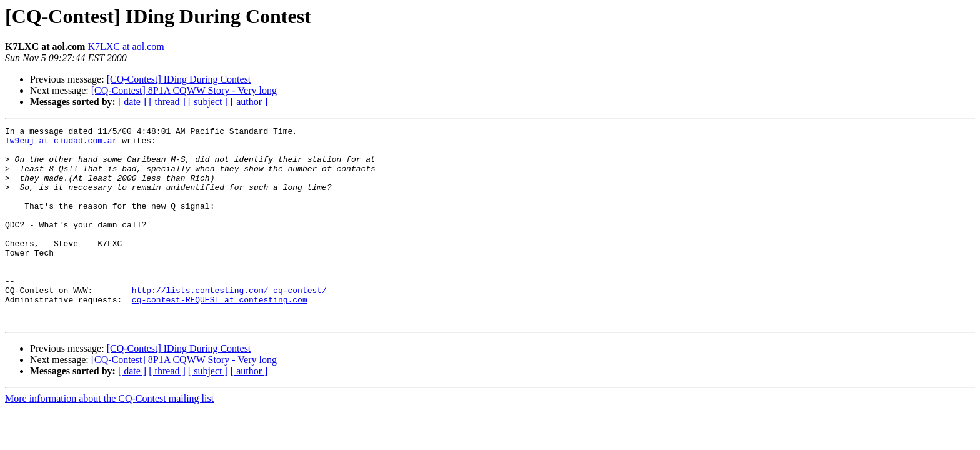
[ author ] (249, 102)
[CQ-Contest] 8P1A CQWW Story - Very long (184, 90)
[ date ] (132, 102)
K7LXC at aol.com (126, 47)
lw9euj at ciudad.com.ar (61, 144)
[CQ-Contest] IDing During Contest (179, 79)
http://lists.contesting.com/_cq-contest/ (229, 324)
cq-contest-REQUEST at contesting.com (220, 335)
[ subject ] (208, 102)
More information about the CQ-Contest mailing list (109, 438)
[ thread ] (167, 102)
